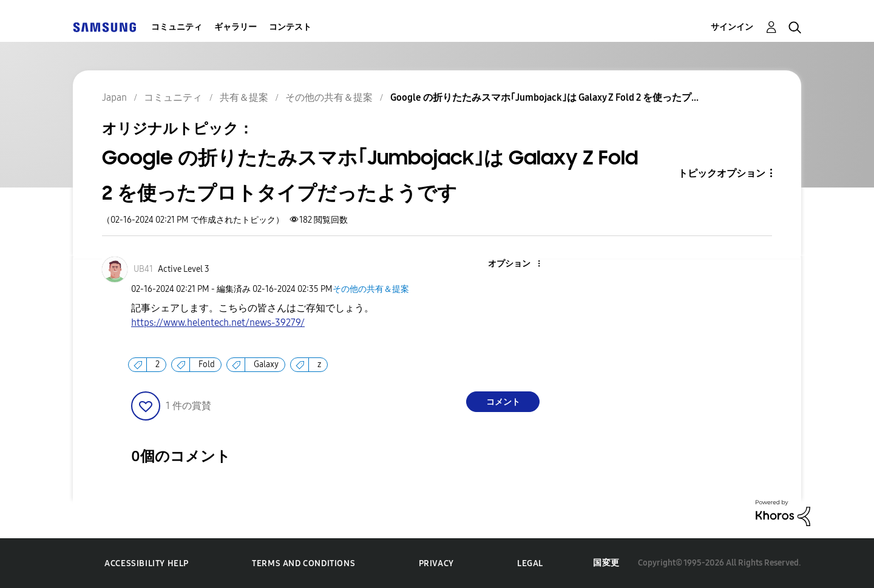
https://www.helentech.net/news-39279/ (218, 323)
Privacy (436, 563)
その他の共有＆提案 (371, 289)
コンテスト (290, 27)
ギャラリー (235, 27)
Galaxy (266, 364)
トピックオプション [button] (722, 173)
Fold (207, 364)
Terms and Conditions (303, 563)
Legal (530, 563)
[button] (519, 264)
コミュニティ (177, 27)
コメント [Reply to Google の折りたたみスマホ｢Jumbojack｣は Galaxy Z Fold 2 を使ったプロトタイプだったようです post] (503, 402)
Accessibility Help (147, 563)
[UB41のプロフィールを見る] (143, 269)
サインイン (732, 27)
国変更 (606, 563)
